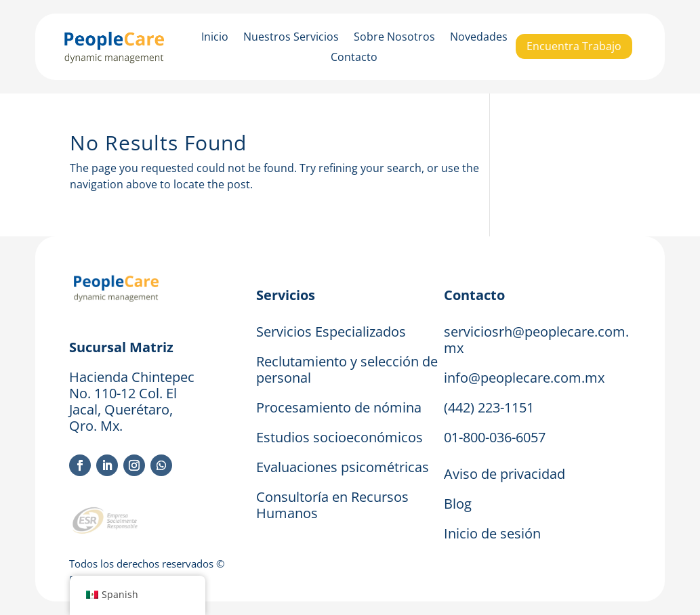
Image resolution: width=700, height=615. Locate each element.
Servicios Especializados (331, 332)
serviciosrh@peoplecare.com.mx (536, 340)
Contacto (354, 58)
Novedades (479, 38)
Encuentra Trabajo (574, 46)
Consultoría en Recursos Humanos (332, 505)
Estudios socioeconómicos (339, 437)
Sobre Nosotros (394, 38)
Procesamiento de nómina (339, 407)
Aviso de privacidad (505, 474)
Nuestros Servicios (291, 38)
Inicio (215, 38)
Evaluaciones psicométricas (343, 467)
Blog (458, 504)
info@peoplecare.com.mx (524, 378)
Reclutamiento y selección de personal (347, 369)
